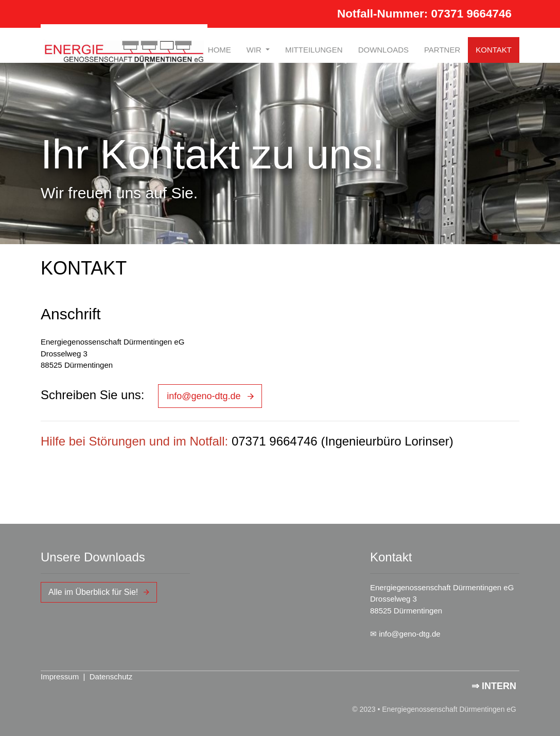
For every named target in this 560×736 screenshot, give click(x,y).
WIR (255, 50)
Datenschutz (111, 677)
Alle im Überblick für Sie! (93, 592)
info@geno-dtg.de (204, 396)
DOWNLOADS (383, 50)
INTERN (499, 686)
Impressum (60, 677)
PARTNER (442, 50)
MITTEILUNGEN (314, 50)
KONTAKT (494, 50)
